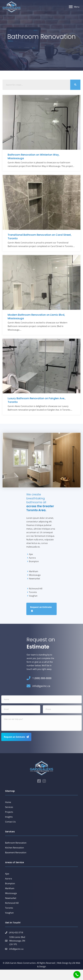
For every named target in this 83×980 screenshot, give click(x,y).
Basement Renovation (16, 853)
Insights (9, 817)
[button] (42, 609)
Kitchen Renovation (15, 848)
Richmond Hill (12, 903)
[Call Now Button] (77, 975)
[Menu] (74, 7)
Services (9, 807)
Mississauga (11, 893)
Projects (9, 812)
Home (8, 802)
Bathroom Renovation (16, 843)
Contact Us (10, 822)
